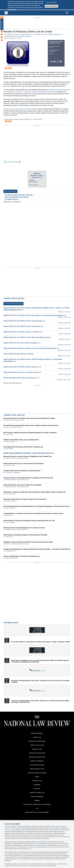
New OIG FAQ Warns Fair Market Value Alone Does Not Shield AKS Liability (29, 418)
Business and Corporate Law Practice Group (17, 544)
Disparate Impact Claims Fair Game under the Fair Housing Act (25, 499)
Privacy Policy (25, 828)
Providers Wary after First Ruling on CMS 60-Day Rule (22, 471)
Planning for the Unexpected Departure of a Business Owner (24, 528)
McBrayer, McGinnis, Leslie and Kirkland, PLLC (49, 34)
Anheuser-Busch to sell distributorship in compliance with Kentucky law (28, 478)
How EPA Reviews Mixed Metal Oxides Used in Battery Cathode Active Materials (31, 425)
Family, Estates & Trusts (37, 769)
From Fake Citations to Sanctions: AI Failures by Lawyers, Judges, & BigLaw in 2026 (40, 642)
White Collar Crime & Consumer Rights (37, 812)
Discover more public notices (12, 383)
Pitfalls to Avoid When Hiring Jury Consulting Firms (21, 440)
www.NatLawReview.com (56, 830)
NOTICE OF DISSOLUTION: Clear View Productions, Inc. (21, 378)
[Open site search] (67, 13)
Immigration (37, 785)
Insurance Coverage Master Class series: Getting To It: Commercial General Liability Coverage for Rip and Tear (40, 701)
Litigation (37, 800)
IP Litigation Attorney (11, 199)
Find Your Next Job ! (10, 191)
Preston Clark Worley (11, 501)
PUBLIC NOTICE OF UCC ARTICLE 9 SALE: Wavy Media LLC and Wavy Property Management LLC (35, 315)
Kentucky (51, 54)
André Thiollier (9, 449)
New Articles (2, 24)
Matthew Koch (9, 515)
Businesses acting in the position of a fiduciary (17, 109)
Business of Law (37, 749)
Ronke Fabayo (9, 420)
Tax (37, 808)
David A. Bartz (9, 434)
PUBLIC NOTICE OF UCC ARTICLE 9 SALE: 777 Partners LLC (23, 332)
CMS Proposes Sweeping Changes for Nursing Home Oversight (25, 535)
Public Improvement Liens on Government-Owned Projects (24, 463)
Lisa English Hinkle (10, 551)
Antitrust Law (37, 737)
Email (33, 180)
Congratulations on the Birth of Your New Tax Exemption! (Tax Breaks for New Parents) (33, 513)
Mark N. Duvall (18, 427)
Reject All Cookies (51, 6)
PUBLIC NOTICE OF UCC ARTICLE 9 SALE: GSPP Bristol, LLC (23, 326)
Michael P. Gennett (19, 420)
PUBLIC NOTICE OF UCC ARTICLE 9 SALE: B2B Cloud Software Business (27, 337)
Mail (55, 62)
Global (37, 777)
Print (52, 62)
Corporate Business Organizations (54, 51)
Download (58, 62)
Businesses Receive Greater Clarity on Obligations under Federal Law (28, 456)
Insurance (37, 789)
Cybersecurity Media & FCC (37, 757)
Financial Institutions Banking (54, 47)
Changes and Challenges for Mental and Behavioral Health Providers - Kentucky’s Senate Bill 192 (37, 549)
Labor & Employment (37, 796)
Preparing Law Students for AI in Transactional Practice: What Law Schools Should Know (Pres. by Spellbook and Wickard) (40, 661)
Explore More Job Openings (11, 202)
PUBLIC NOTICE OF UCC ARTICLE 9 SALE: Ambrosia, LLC (22, 367)
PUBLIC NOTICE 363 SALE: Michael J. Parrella (18, 354)
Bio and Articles (34, 185)
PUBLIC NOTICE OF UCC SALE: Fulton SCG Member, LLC (22, 343)
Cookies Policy (12, 10)
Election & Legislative (37, 761)
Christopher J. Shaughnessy (13, 473)
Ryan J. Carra (9, 427)
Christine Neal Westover (12, 558)
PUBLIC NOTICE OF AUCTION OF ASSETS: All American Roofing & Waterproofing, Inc (31, 348)
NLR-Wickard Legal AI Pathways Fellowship (19, 195)
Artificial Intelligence (37, 733)
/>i (61, 62)
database (18, 830)
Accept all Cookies (51, 2)
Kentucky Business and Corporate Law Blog (18, 36)
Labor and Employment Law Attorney (17, 197)
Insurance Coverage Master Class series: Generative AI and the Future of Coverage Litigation (40, 681)
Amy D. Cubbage (10, 508)
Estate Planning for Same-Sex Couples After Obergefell (22, 485)
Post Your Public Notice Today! (13, 304)
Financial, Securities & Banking (37, 773)
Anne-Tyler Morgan (10, 494)
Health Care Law (37, 781)
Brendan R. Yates (10, 465)
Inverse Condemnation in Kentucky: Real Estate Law (21, 556)
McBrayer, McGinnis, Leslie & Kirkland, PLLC (20, 34)
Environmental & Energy (37, 765)
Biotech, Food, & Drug (37, 745)
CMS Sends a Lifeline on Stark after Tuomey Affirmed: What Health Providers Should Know (35, 492)
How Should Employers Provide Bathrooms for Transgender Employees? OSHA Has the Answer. (37, 506)
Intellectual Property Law (37, 793)
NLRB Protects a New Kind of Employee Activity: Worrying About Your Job (29, 521)
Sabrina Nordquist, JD (11, 442)
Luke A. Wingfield (10, 522)
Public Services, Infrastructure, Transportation (37, 804)
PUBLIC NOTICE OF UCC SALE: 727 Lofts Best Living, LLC (22, 372)
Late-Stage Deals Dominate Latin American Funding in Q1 (23, 447)
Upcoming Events (11, 623)
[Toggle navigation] (6, 13)
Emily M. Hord (9, 537)
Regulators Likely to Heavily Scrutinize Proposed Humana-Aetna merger (28, 542)
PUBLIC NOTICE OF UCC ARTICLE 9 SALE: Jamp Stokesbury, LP (24, 321)
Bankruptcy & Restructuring (37, 741)
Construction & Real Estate (37, 753)
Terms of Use (15, 828)
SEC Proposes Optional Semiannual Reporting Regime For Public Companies (30, 433)
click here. (54, 866)
